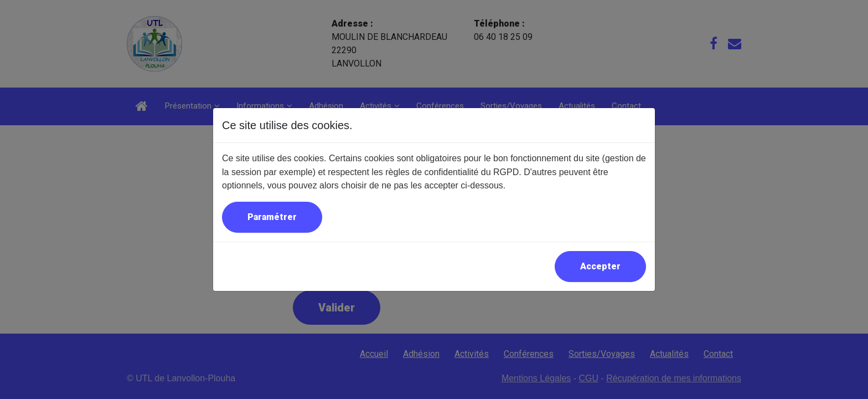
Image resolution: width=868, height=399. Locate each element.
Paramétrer (272, 217)
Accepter (600, 266)
